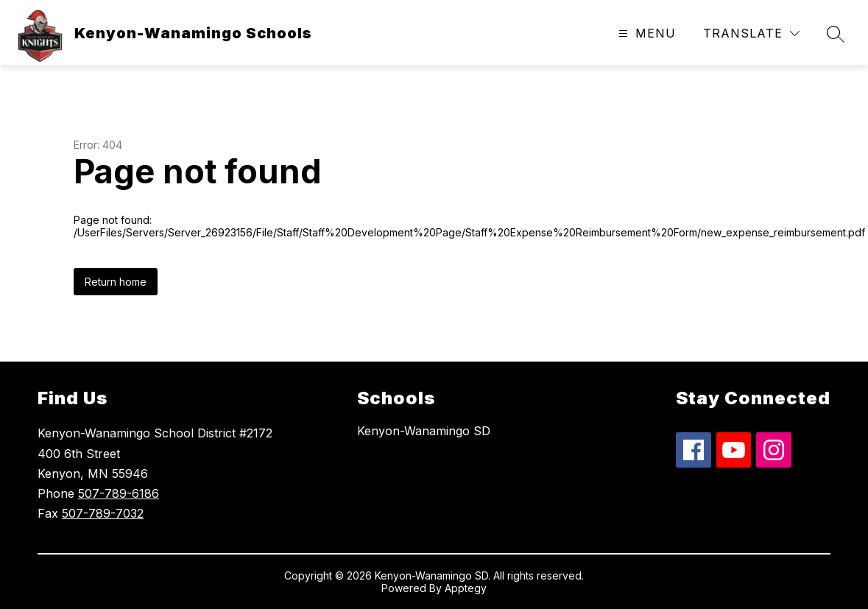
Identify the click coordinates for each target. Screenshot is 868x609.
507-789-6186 (119, 493)
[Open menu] (645, 34)
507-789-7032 (103, 513)
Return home (116, 282)
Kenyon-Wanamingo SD (424, 431)
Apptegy (466, 588)
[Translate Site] (751, 34)
